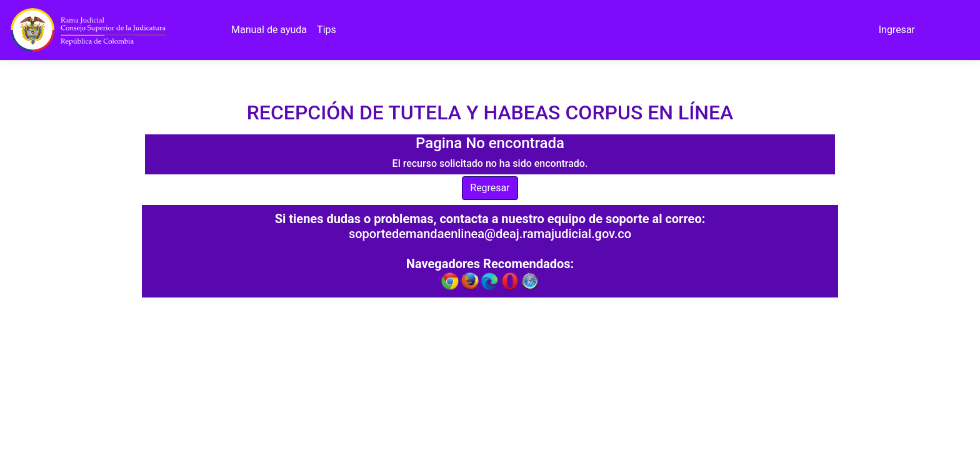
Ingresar (897, 30)
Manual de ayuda (269, 30)
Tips (327, 30)
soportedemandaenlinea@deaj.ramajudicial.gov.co (490, 234)
